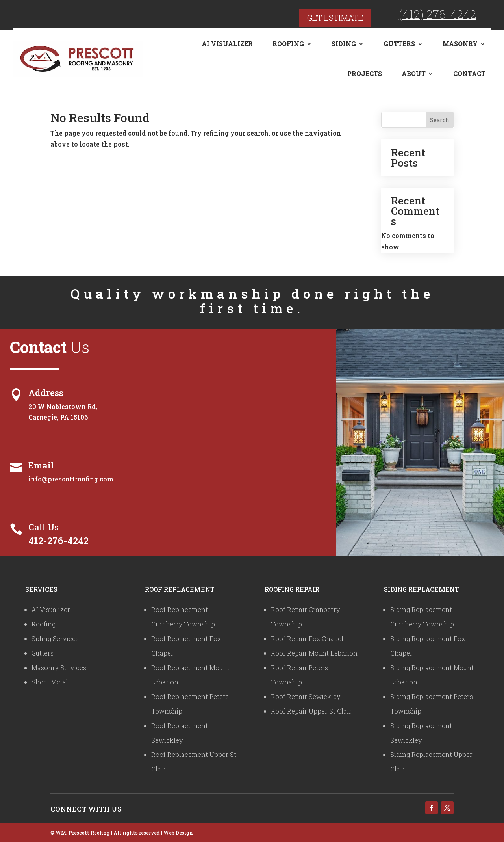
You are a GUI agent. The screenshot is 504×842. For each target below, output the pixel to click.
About (414, 73)
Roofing (288, 44)
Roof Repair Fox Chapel (307, 638)
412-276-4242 (58, 541)
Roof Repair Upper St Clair (311, 711)
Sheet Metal (50, 682)
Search (440, 120)
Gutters (399, 44)
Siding (344, 44)
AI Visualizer (227, 44)
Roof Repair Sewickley (306, 696)
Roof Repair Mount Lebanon (314, 653)
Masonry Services (59, 668)
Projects (365, 73)
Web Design (178, 833)
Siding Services (55, 638)
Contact (469, 73)
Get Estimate (335, 18)
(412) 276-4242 (438, 14)
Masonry (460, 44)
